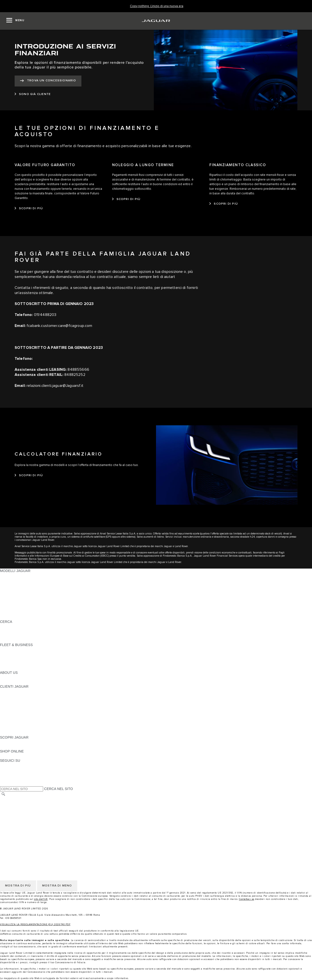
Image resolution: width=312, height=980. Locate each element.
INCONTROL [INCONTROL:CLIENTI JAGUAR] (10, 696)
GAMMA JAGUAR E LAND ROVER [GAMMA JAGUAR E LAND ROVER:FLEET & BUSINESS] (28, 654)
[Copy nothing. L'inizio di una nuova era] (157, 6)
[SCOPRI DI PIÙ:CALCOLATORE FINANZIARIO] (29, 476)
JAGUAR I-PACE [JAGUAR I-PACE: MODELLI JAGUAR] (13, 585)
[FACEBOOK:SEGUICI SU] (12, 779)
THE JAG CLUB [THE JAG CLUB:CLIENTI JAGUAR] (13, 700)
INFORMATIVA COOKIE (19, 809)
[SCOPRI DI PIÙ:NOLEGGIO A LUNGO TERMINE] (126, 199)
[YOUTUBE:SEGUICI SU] (10, 774)
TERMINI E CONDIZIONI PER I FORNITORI (35, 818)
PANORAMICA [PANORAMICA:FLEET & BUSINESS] (12, 649)
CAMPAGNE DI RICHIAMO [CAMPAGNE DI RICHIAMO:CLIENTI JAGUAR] (21, 733)
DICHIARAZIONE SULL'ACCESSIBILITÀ (32, 836)
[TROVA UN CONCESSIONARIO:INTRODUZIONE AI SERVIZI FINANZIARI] (48, 81)
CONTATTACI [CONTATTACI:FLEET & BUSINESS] (11, 668)
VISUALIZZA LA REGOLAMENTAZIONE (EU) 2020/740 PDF (35, 924)
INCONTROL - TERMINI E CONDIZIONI (31, 822)
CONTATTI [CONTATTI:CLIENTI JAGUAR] (9, 728)
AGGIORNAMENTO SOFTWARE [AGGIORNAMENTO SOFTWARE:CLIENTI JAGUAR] (26, 710)
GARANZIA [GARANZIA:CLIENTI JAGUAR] (9, 719)
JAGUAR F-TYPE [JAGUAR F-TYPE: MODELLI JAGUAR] (14, 589)
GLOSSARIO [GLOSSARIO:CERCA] (10, 631)
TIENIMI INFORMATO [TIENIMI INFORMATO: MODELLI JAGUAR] (17, 612)
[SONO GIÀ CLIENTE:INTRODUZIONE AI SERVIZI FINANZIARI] (33, 94)
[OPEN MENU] (15, 21)
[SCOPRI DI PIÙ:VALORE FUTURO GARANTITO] (29, 209)
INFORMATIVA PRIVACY (20, 804)
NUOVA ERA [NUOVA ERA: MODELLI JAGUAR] (10, 617)
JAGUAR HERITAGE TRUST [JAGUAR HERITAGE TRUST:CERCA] (23, 640)
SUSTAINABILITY (14, 682)
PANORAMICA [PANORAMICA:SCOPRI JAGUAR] (12, 742)
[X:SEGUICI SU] (3, 784)
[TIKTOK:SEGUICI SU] (8, 770)
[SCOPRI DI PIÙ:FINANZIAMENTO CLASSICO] (224, 204)
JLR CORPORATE (15, 832)
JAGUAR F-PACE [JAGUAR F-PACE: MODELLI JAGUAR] (14, 575)
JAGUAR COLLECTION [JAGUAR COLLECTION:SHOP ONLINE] (19, 756)
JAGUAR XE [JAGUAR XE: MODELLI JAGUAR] (10, 594)
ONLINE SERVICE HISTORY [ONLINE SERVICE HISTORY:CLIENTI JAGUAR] (23, 714)
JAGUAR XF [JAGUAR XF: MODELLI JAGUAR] (10, 599)
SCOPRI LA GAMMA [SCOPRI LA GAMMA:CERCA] (16, 626)
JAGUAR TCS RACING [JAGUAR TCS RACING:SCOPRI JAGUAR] (18, 747)
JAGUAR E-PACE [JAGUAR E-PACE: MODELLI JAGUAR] (14, 580)
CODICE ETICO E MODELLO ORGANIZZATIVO (38, 813)
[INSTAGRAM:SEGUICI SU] (12, 765)
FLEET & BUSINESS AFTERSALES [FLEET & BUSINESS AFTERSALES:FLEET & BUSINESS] (28, 663)
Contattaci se (247, 899)
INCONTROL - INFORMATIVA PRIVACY (31, 827)
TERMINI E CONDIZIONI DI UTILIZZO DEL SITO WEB (43, 799)
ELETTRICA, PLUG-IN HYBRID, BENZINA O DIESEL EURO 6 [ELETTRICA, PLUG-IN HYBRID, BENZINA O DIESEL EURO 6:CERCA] (49, 636)
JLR (3, 677)
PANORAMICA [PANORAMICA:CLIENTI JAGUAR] (12, 691)
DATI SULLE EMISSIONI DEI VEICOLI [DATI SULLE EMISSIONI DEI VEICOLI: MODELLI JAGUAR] (30, 608)
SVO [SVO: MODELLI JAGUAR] (4, 603)
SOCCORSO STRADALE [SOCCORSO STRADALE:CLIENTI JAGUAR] (20, 723)
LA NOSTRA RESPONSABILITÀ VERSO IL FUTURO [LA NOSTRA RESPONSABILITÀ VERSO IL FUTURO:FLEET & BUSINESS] (41, 659)
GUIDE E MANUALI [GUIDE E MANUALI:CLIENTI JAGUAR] (15, 705)
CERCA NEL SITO (58, 789)
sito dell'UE (41, 899)
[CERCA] (3, 794)
